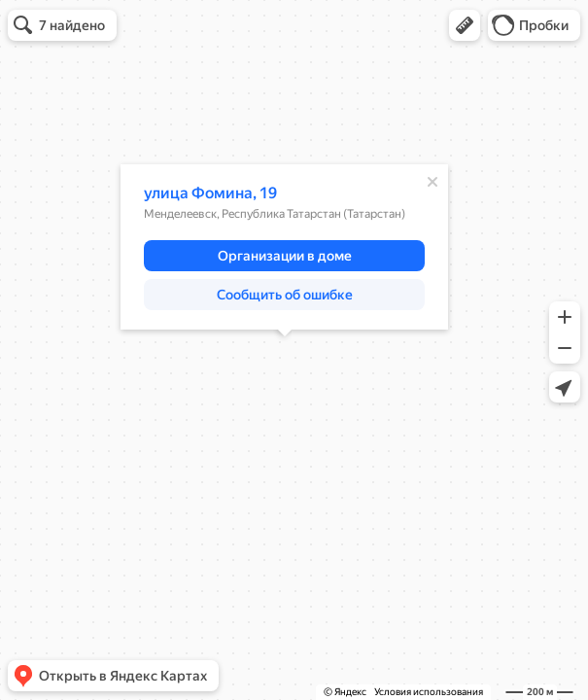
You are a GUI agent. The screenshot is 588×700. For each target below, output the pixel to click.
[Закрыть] (432, 182)
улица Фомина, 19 (210, 193)
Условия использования (429, 692)
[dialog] (284, 247)
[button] (465, 25)
